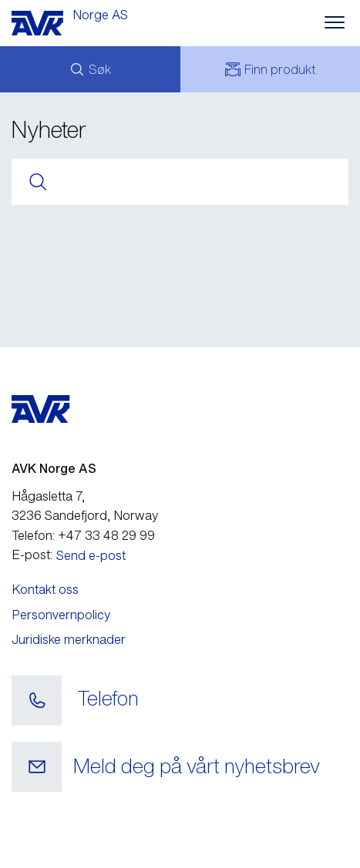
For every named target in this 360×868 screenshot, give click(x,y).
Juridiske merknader (69, 639)
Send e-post (91, 555)
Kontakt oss (45, 589)
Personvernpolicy (61, 615)
